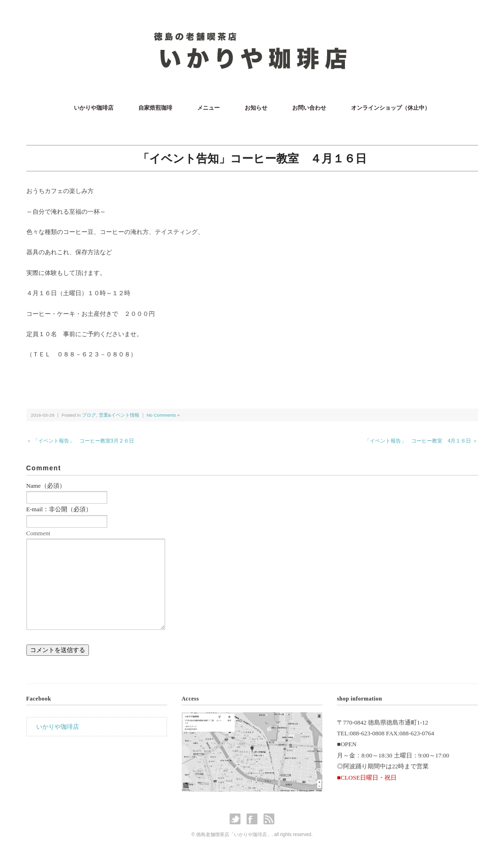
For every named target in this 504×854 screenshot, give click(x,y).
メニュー (208, 108)
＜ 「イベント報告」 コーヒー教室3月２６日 (80, 441)
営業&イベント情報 (119, 415)
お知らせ (256, 108)
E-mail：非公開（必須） (59, 509)
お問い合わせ (309, 108)
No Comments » (163, 415)
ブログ (89, 415)
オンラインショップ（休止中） (391, 108)
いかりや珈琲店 (94, 108)
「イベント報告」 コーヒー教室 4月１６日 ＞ (421, 441)
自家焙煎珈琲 (155, 108)
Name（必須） (46, 486)
